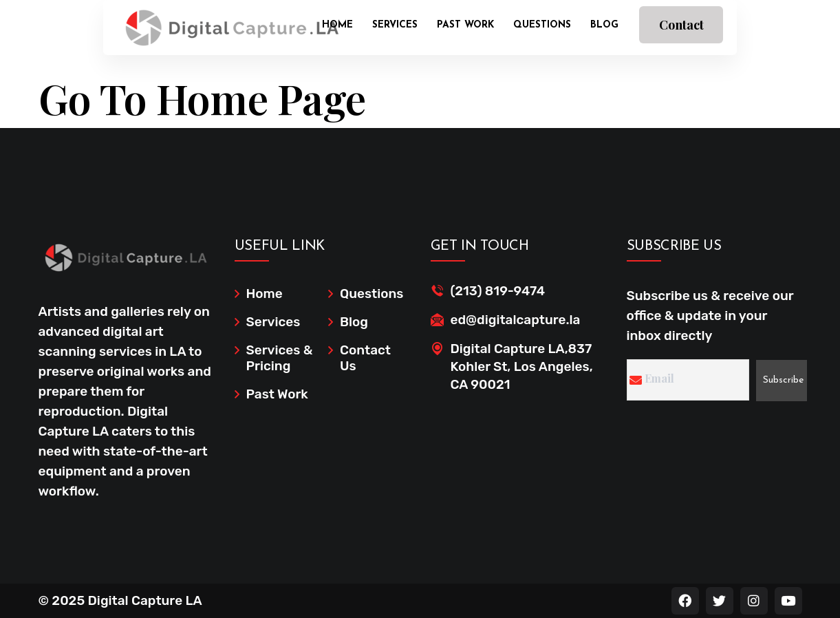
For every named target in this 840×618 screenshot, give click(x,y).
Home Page (261, 98)
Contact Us (681, 30)
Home (337, 25)
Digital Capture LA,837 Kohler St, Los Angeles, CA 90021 (522, 366)
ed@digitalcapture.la (516, 320)
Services (395, 25)
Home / (61, 63)
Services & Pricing (280, 358)
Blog (604, 25)
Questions (542, 25)
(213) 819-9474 (498, 291)
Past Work (465, 25)
